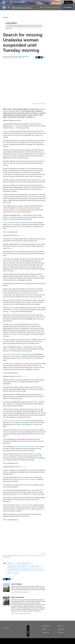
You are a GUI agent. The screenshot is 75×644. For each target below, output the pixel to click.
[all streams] (68, 7)
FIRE (10, 573)
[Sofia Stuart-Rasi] (6, 601)
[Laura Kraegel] (6, 587)
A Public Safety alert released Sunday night (16, 223)
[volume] (8, 7)
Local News (11, 23)
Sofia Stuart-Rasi (24, 57)
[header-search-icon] (62, 2)
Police (16, 573)
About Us (44, 629)
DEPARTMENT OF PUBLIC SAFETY (18, 567)
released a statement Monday (24, 505)
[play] (4, 7)
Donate (69, 2)
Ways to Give (61, 633)
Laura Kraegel (14, 57)
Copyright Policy (46, 626)
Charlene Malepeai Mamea (24, 563)
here (34, 117)
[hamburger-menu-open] (4, 2)
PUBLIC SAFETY (35, 567)
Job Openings (61, 629)
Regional (6, 18)
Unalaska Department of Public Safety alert (25, 479)
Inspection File (45, 633)
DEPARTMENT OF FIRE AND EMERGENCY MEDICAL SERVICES (25, 570)
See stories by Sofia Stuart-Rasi (20, 613)
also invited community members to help (27, 447)
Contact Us (60, 626)
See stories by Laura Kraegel (20, 592)
